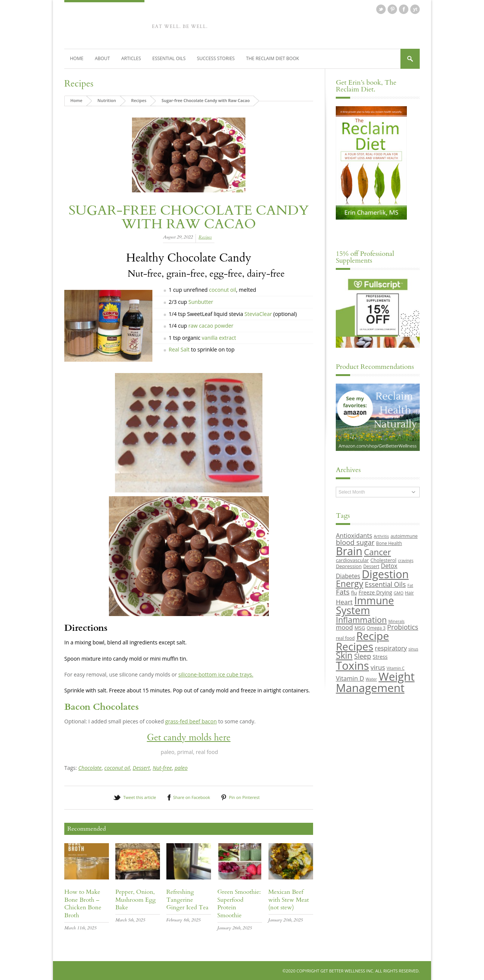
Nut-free (162, 768)
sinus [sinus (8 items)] (413, 649)
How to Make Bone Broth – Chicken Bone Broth (83, 903)
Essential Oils (169, 58)
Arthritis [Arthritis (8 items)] (382, 536)
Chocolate (90, 768)
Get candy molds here (188, 737)
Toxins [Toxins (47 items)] (352, 665)
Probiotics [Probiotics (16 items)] (403, 627)
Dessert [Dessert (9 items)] (371, 566)
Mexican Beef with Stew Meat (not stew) (289, 899)
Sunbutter (201, 301)
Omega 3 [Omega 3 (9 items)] (376, 627)
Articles (131, 58)
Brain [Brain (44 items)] (349, 551)
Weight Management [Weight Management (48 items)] (375, 682)
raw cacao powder (211, 325)
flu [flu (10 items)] (354, 592)
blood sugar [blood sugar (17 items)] (355, 542)
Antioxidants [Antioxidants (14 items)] (354, 535)
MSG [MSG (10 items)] (360, 627)
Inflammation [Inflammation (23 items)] (361, 619)
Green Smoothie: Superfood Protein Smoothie (239, 903)
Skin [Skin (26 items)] (344, 656)
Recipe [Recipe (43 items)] (373, 636)
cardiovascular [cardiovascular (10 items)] (352, 560)
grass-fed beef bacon (191, 721)
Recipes (79, 83)
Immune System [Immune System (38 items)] (365, 605)
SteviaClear (259, 314)
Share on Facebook (192, 797)
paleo (181, 768)
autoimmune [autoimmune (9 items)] (404, 536)
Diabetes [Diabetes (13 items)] (348, 576)
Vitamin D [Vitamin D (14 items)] (350, 678)
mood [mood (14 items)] (344, 627)
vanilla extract (219, 337)
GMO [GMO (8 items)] (399, 593)
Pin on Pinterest (244, 797)
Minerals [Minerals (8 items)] (396, 621)
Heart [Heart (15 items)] (344, 601)
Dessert (141, 768)
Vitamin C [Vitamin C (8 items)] (395, 668)
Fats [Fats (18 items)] (343, 591)
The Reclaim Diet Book (273, 58)
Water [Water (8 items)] (371, 679)
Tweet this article (140, 797)
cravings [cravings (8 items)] (406, 560)
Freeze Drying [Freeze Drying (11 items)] (375, 592)
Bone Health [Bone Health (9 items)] (389, 543)
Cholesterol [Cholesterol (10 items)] (384, 560)
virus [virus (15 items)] (378, 667)
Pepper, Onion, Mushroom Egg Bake (136, 899)
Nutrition (107, 100)
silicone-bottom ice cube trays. (216, 674)
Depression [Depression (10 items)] (349, 566)
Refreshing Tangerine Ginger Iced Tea (187, 899)
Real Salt (179, 349)
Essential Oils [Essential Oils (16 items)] (385, 584)
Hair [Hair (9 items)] (409, 592)
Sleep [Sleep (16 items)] (362, 656)
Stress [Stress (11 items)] (380, 657)
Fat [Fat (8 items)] (410, 585)
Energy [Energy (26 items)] (349, 583)
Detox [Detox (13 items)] (389, 565)
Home (77, 58)
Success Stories (216, 58)
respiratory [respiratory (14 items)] (391, 648)
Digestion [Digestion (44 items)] (385, 574)
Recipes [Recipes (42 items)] (354, 646)
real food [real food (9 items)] (345, 638)
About (102, 58)
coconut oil (222, 290)
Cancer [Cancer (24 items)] (377, 552)
